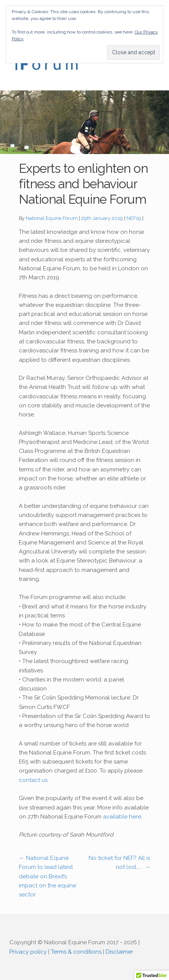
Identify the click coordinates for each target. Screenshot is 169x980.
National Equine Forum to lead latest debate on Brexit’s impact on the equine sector (48, 876)
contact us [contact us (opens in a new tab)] (33, 780)
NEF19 (134, 218)
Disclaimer (119, 952)
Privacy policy (28, 952)
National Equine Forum (52, 218)
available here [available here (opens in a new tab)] (122, 817)
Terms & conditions (76, 952)
